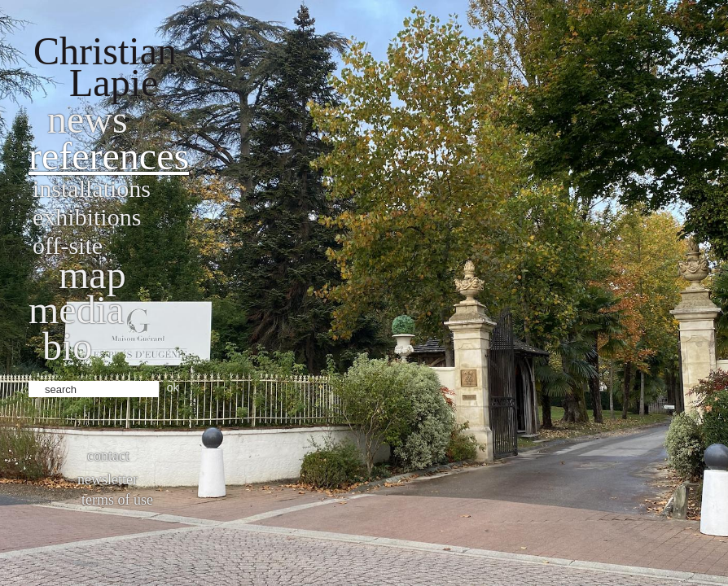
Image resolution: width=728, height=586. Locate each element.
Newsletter (107, 479)
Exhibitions (87, 217)
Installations (92, 188)
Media (76, 310)
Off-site (68, 245)
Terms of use (117, 500)
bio (67, 346)
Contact (108, 456)
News (88, 119)
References (109, 156)
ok (173, 387)
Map (92, 275)
